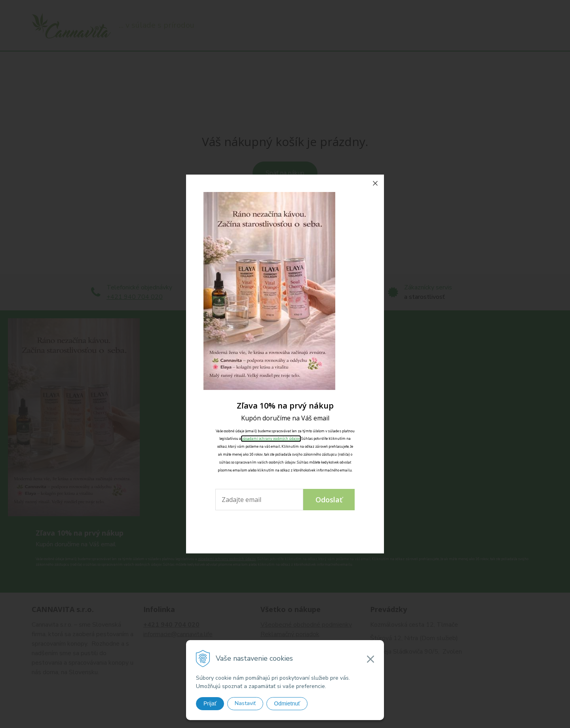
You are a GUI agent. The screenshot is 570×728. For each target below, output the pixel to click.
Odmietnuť (287, 703)
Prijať (210, 703)
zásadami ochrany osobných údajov (271, 439)
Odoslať (329, 500)
